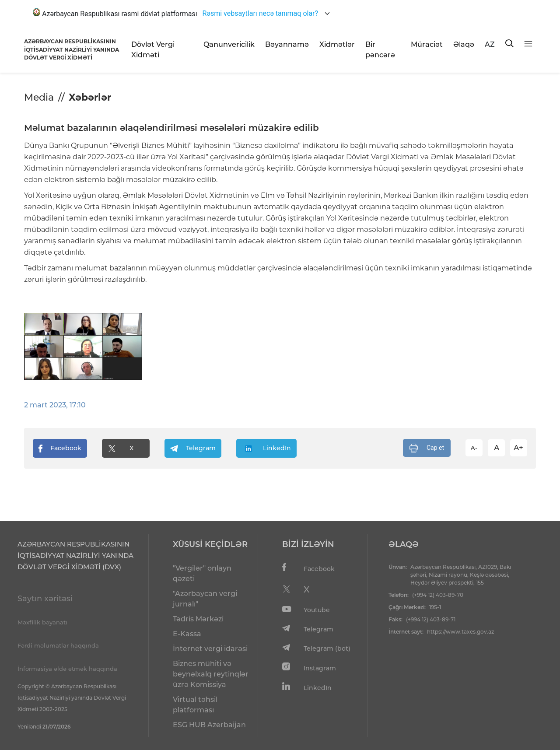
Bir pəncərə (380, 50)
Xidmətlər (337, 44)
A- (474, 448)
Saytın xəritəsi (45, 599)
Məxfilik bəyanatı (42, 622)
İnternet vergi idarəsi (210, 649)
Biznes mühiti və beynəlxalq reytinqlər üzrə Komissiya (211, 674)
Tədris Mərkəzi (198, 619)
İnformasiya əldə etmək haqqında (67, 669)
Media (39, 97)
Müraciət (427, 44)
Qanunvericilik (229, 44)
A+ (518, 448)
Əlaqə (464, 44)
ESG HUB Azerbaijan (209, 725)
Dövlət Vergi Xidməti (153, 50)
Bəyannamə (287, 44)
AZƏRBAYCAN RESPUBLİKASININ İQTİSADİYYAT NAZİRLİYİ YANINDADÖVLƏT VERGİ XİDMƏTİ (72, 49)
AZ (490, 44)
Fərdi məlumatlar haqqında (58, 645)
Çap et (427, 448)
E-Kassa (187, 634)
